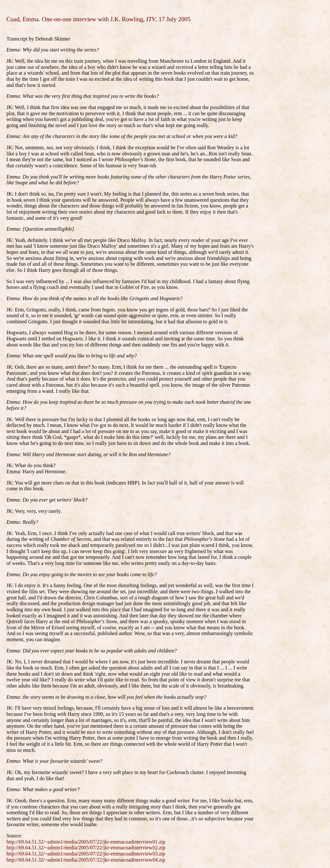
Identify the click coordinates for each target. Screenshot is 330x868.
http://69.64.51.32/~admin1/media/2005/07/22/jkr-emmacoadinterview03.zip (86, 854)
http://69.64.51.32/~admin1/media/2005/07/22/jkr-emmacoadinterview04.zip (86, 860)
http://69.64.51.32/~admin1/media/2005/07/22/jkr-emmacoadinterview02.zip (86, 848)
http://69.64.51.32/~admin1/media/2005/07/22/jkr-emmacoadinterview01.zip (86, 842)
